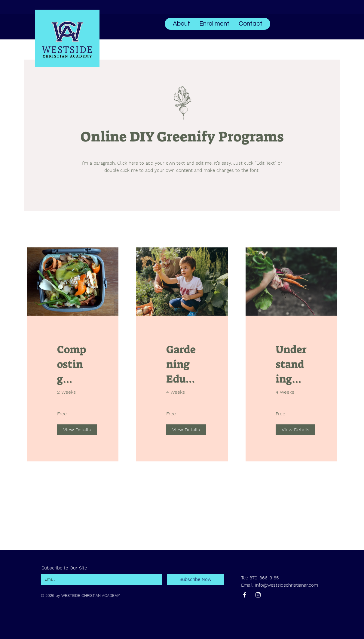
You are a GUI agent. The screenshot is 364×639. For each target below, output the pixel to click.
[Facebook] (245, 595)
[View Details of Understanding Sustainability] (295, 430)
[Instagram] (258, 595)
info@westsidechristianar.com (287, 585)
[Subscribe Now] (195, 580)
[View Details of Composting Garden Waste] (77, 430)
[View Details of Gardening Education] (186, 430)
